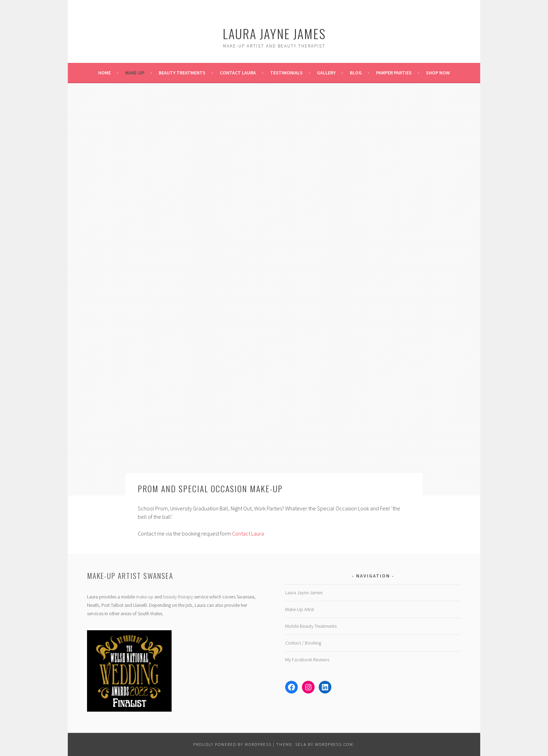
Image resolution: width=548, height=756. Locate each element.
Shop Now (438, 73)
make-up (145, 597)
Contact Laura (238, 73)
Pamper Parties (394, 73)
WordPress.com (334, 744)
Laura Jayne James (274, 33)
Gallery (326, 73)
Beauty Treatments (182, 73)
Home (104, 73)
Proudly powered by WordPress (232, 744)
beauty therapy (178, 597)
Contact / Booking (303, 643)
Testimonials (286, 73)
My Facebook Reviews (307, 660)
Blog (356, 73)
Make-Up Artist (300, 609)
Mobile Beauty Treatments (311, 626)
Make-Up (135, 73)
